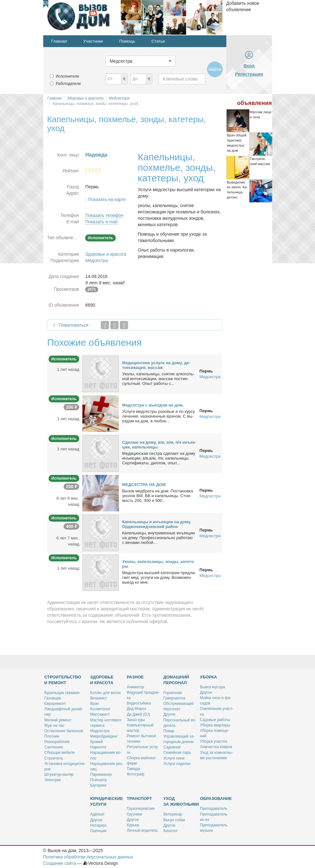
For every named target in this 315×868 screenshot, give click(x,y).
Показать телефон (104, 215)
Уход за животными (181, 801)
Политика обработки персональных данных (88, 857)
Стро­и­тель (54, 758)
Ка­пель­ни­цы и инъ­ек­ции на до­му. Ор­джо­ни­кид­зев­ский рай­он (157, 524)
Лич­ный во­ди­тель (142, 830)
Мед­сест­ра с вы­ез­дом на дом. (153, 405)
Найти (215, 69)
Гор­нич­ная (173, 693)
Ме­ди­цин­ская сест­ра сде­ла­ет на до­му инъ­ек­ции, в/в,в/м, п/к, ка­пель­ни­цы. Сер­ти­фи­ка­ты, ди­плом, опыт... (159, 458)
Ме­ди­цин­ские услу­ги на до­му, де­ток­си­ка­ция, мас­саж (156, 365)
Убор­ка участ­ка (214, 741)
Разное (135, 677)
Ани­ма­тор (136, 687)
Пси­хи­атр (99, 780)
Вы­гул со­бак (174, 820)
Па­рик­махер (101, 774)
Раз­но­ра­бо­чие (57, 742)
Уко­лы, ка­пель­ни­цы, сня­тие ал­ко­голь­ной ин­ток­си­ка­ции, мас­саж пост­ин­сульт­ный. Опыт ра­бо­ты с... (158, 379)
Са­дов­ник (172, 747)
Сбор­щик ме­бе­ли (60, 753)
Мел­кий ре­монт (58, 720)
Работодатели (68, 84)
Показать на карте (107, 199)
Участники (93, 41)
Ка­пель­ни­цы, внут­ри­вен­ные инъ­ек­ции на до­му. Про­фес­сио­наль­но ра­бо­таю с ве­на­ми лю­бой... (158, 538)
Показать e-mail (101, 222)
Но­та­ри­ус (99, 825)
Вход (249, 66)
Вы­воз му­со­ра (212, 687)
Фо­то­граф (136, 774)
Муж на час (55, 726)
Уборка (209, 677)
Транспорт (140, 799)
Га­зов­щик (53, 698)
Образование (216, 799)
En (46, 3)
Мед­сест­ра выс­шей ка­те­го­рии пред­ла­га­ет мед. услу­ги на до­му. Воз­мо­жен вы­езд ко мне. (159, 577)
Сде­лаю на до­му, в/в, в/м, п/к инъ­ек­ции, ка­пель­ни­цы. (159, 445)
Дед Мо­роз (136, 709)
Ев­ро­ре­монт (55, 704)
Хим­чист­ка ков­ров (216, 747)
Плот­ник (52, 736)
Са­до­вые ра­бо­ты (215, 720)
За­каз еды (136, 720)
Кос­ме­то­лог (100, 709)
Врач (95, 704)
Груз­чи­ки (134, 814)
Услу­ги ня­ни (174, 758)
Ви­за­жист (99, 698)
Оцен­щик (98, 831)
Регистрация (249, 74)
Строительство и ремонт (63, 680)
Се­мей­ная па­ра (177, 753)
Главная (59, 41)
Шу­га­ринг (99, 785)
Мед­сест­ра (100, 731)
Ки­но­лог (171, 831)
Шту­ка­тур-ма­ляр (59, 774)
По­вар (169, 731)
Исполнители (68, 76)
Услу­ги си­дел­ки (177, 764)
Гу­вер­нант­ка (174, 698)
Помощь (127, 41)
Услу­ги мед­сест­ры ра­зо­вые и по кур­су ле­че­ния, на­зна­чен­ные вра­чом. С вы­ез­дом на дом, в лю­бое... (158, 416)
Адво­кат (97, 814)
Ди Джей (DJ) (139, 714)
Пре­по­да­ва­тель (214, 809)
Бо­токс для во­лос (106, 693)
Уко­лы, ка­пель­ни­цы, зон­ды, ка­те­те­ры (158, 564)
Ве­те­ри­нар (173, 814)
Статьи (158, 41)
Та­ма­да (134, 769)
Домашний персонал (176, 680)
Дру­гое (169, 714)
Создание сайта (60, 863)
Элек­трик (53, 780)
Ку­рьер (133, 825)
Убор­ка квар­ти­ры (215, 725)
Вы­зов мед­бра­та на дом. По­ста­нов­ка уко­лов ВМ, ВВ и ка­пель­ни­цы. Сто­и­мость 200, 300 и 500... (157, 496)
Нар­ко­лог (99, 747)
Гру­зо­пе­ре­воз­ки (141, 809)
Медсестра (96, 260)
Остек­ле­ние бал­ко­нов (64, 731)
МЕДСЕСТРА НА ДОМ (144, 485)
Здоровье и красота (106, 254)
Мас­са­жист (100, 714)
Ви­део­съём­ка (139, 703)
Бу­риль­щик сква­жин (62, 693)
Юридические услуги (107, 801)
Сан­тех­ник (54, 747)
